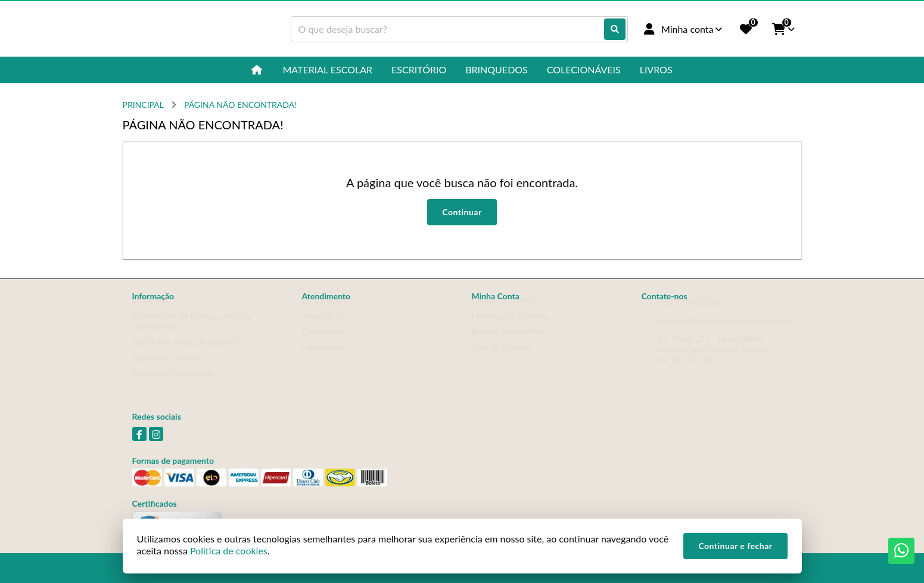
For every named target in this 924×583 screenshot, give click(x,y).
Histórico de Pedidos (510, 327)
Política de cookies (166, 369)
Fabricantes (323, 358)
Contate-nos (325, 311)
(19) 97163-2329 (690, 313)
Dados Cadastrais (503, 311)
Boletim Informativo (508, 342)
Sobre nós (150, 311)
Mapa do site (326, 327)
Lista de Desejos (502, 358)
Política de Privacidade (173, 384)
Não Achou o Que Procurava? (186, 353)
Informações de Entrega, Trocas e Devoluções (192, 332)
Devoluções (323, 342)
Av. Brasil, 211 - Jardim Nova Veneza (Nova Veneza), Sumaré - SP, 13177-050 (717, 360)
